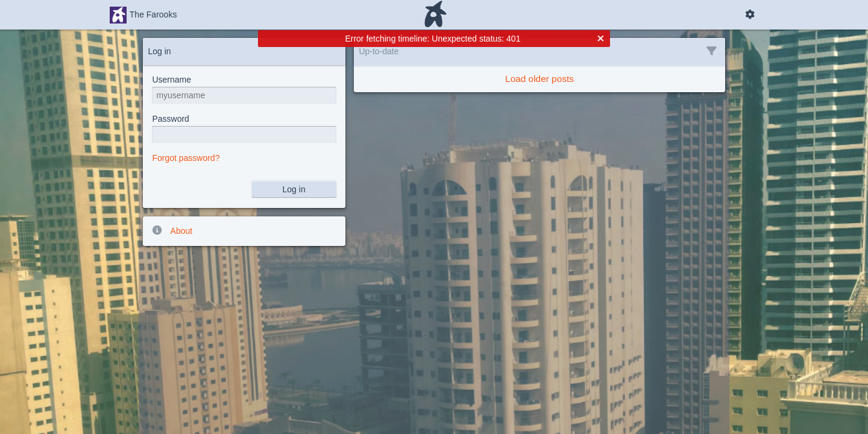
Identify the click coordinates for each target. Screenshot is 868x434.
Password (170, 119)
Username (171, 80)
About (172, 230)
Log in (294, 189)
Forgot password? (186, 158)
